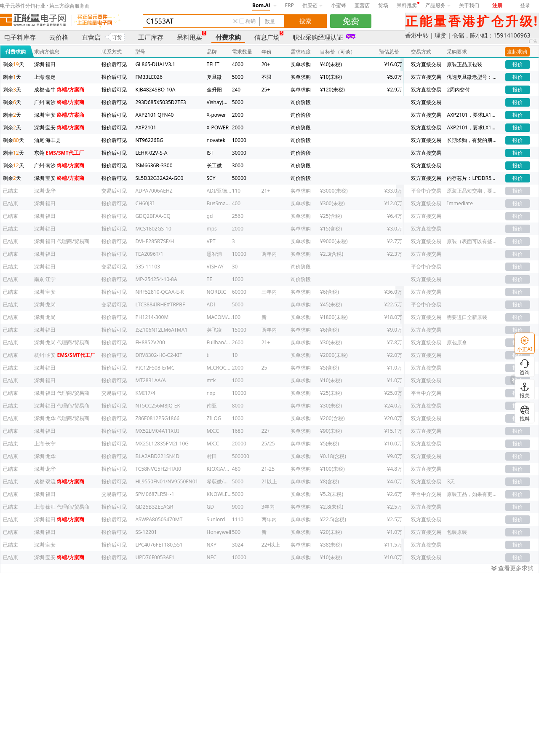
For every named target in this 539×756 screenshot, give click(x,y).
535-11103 (148, 267)
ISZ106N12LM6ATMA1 (161, 330)
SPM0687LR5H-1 (155, 494)
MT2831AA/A (150, 380)
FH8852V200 (150, 342)
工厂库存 (151, 37)
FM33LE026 (149, 77)
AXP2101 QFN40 (154, 115)
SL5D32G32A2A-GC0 (159, 178)
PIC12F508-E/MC (155, 368)
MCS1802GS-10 (153, 229)
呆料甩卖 (407, 5)
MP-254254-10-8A (156, 279)
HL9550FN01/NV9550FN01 (167, 481)
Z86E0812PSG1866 (157, 418)
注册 (497, 5)
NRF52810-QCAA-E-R (159, 292)
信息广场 (267, 37)
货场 (383, 5)
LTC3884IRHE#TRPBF (160, 304)
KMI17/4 (145, 393)
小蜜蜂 (339, 5)
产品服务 (438, 5)
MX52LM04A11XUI (157, 431)
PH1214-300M (152, 317)
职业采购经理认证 (318, 37)
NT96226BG (149, 140)
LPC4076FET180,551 (159, 545)
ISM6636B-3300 (154, 165)
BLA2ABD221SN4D (157, 456)
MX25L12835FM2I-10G (162, 444)
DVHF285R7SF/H (155, 241)
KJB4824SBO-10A (155, 90)
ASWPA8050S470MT (159, 519)
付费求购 (228, 37)
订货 (117, 37)
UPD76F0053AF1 (155, 557)
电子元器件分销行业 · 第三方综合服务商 (45, 6)
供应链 (312, 5)
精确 (251, 21)
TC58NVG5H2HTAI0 (158, 469)
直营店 (362, 5)
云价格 (59, 37)
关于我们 (469, 5)
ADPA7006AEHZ (154, 191)
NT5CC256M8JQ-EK (158, 406)
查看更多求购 (512, 568)
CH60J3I (144, 203)
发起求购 (517, 52)
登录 (525, 5)
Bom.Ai (261, 5)
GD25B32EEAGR (154, 507)
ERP (290, 5)
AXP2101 (145, 127)
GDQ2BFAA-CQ (153, 216)
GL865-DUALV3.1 (155, 64)
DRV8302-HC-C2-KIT (159, 355)
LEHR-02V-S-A (151, 153)
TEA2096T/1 (149, 254)
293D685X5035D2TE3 (160, 102)
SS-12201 (146, 532)
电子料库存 (20, 37)
